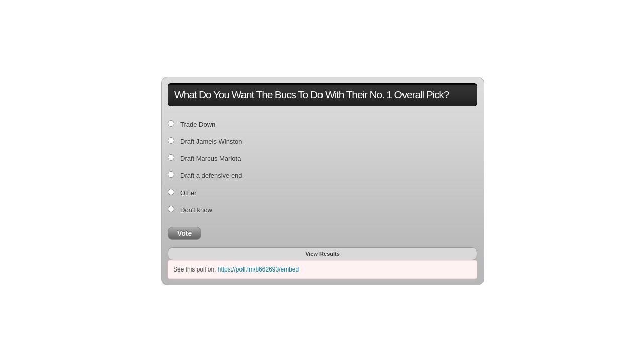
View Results (323, 254)
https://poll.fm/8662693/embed (258, 269)
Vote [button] (184, 233)
